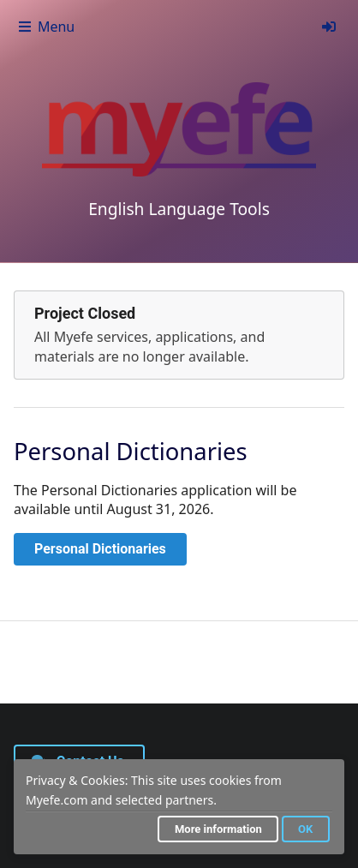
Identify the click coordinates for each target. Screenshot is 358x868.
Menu (46, 27)
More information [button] (218, 829)
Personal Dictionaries (100, 549)
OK (305, 829)
